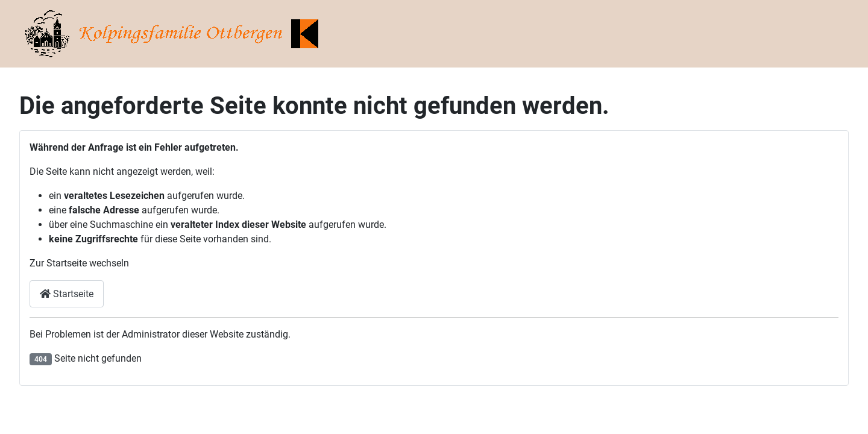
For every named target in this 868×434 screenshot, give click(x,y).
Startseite (67, 294)
